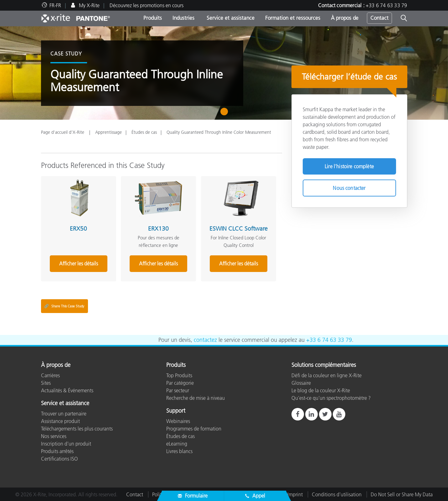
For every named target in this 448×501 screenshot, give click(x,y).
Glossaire (301, 383)
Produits (153, 18)
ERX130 (158, 228)
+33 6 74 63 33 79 (386, 5)
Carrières (50, 375)
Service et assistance (230, 18)
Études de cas (144, 132)
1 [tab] (226, 114)
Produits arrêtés (57, 451)
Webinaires (178, 421)
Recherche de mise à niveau (196, 398)
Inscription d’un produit (66, 443)
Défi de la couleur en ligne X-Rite (327, 375)
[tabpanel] (224, 73)
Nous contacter (349, 188)
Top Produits (179, 375)
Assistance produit (60, 421)
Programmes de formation (194, 428)
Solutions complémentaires (324, 365)
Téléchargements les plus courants (77, 428)
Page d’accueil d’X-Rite (63, 132)
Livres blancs (179, 451)
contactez (205, 340)
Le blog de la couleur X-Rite (321, 390)
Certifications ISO (59, 458)
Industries (183, 18)
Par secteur (178, 390)
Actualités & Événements (67, 390)
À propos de (345, 18)
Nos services (54, 436)
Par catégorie (180, 383)
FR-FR (55, 5)
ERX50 (78, 228)
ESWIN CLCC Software (237, 228)
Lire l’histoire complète (349, 166)
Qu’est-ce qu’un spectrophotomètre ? (331, 398)
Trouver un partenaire (64, 413)
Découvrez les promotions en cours (147, 5)
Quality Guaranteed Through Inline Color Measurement (219, 132)
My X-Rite (89, 5)
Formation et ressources (293, 18)
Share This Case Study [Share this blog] (64, 306)
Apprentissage (108, 132)
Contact (379, 18)
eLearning (177, 443)
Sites (46, 383)
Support (176, 411)
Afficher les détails (78, 263)
